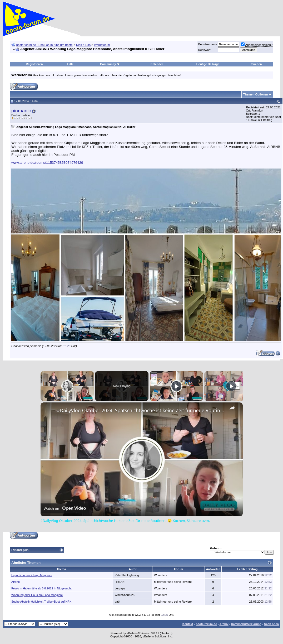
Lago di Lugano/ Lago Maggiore (32, 575)
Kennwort (204, 50)
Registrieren (34, 64)
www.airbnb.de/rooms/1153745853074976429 (47, 163)
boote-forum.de (206, 624)
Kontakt (188, 624)
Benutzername (208, 44)
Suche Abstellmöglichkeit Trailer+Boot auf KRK (41, 602)
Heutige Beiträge (208, 64)
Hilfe (71, 64)
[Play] (176, 386)
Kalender (157, 64)
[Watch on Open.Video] (65, 508)
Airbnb (16, 582)
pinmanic (21, 111)
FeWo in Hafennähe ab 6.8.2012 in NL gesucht (41, 588)
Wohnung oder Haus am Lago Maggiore (37, 595)
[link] (49, 411)
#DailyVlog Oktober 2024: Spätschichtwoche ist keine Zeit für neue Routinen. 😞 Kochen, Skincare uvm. (141, 410)
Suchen (257, 64)
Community (110, 64)
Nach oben (271, 624)
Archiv (224, 624)
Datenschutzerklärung (246, 624)
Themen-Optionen (256, 94)
